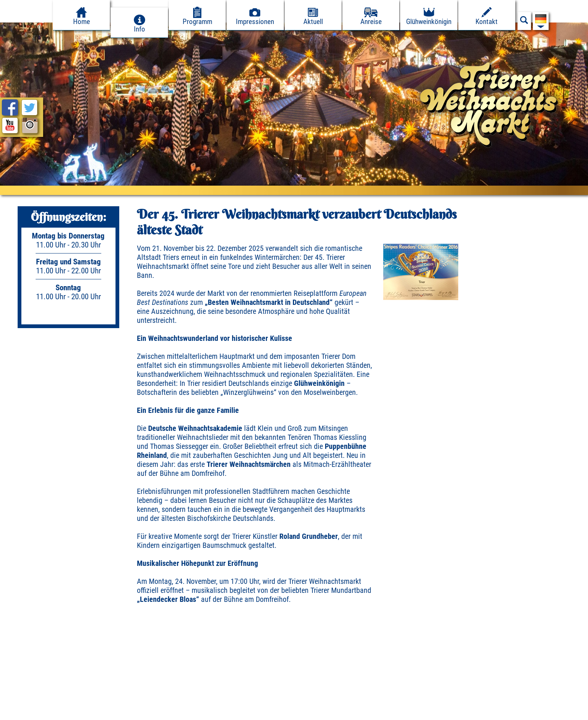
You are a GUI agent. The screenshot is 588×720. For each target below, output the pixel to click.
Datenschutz (66, 712)
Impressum (21, 712)
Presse (104, 712)
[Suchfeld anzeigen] (524, 22)
